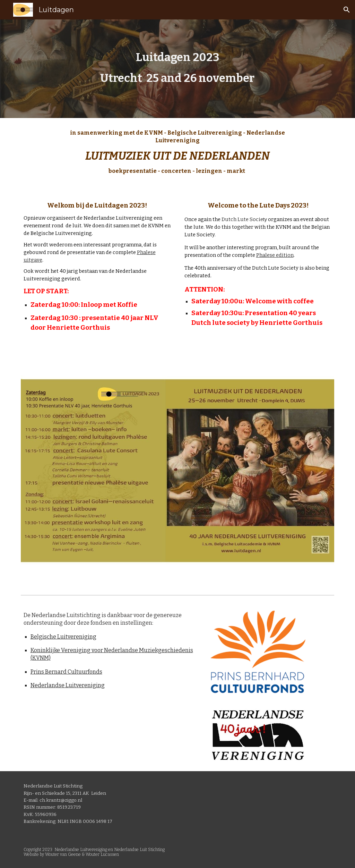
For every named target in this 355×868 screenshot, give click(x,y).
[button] (347, 10)
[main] (177, 69)
